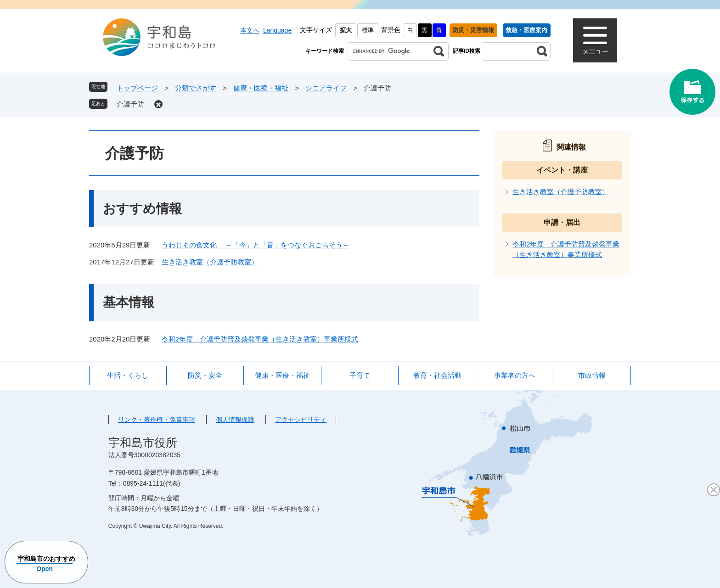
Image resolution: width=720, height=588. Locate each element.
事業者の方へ (515, 375)
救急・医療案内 (526, 30)
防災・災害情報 (473, 30)
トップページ (137, 88)
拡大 (346, 30)
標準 (368, 30)
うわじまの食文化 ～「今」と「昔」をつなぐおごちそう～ (256, 245)
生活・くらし (128, 375)
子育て (360, 375)
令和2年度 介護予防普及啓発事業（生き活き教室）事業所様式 (260, 339)
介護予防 (130, 104)
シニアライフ (326, 88)
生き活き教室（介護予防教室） (210, 262)
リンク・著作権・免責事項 (157, 420)
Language (277, 30)
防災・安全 (205, 375)
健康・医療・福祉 (261, 88)
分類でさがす (196, 88)
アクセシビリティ (301, 420)
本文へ (250, 30)
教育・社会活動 (437, 375)
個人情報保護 (235, 420)
